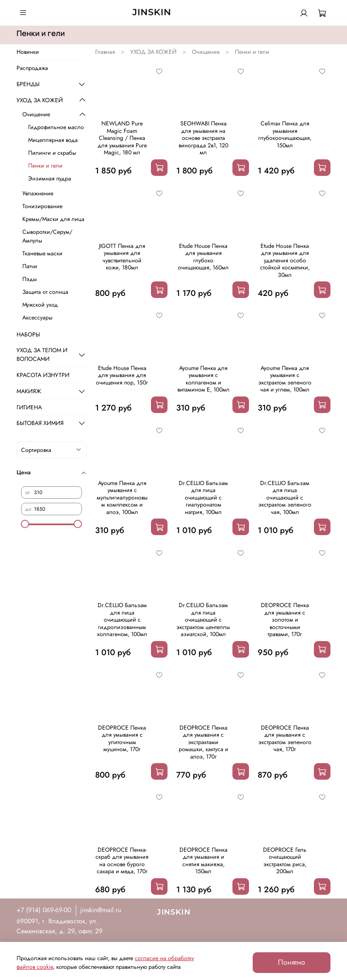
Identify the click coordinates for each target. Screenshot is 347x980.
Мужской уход (40, 305)
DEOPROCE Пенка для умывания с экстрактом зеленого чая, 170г (285, 739)
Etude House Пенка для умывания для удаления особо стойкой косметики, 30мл (285, 260)
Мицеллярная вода (53, 140)
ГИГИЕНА (29, 407)
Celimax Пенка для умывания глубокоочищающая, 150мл (285, 134)
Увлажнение (38, 193)
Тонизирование (42, 206)
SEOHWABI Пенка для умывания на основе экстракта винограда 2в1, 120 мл (203, 138)
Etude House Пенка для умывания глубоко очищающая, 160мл (203, 257)
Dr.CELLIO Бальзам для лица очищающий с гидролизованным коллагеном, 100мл (122, 620)
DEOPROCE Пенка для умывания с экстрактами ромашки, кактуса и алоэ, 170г (203, 742)
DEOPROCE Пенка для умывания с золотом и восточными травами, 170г (285, 620)
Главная (105, 52)
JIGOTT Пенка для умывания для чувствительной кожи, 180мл (122, 257)
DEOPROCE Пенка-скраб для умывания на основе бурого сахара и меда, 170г (122, 861)
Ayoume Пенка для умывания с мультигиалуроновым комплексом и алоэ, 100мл (122, 497)
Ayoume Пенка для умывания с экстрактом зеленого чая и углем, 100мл (285, 379)
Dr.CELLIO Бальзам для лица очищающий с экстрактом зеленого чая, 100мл (285, 497)
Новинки (28, 52)
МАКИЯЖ (29, 391)
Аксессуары (37, 317)
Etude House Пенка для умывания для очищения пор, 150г (122, 375)
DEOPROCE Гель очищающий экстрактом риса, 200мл (285, 861)
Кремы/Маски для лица (53, 219)
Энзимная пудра (50, 178)
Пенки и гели (45, 166)
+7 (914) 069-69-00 (44, 910)
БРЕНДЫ (28, 84)
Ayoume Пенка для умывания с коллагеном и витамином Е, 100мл (203, 379)
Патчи (30, 266)
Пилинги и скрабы (52, 153)
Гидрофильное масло (56, 127)
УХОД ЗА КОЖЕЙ (153, 52)
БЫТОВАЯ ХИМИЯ (40, 423)
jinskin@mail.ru (101, 910)
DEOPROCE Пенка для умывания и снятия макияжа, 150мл (203, 861)
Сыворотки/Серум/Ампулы (47, 236)
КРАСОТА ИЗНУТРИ (43, 375)
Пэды (30, 279)
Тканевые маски (42, 253)
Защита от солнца (45, 292)
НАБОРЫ (28, 334)
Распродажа (32, 68)
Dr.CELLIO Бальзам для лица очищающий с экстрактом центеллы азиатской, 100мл (203, 620)
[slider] (25, 524)
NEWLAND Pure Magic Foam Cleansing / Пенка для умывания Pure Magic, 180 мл (122, 138)
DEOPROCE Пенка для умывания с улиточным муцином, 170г (122, 739)
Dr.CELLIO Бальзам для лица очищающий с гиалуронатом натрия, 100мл (203, 497)
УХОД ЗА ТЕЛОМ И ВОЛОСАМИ (42, 354)
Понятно (292, 962)
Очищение (206, 52)
